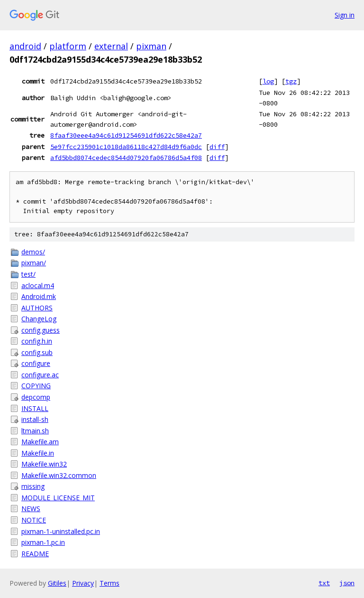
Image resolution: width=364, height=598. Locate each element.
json (347, 583)
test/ (28, 274)
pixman (151, 46)
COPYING (36, 386)
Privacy (83, 583)
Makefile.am (40, 442)
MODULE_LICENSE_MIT (58, 498)
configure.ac (40, 375)
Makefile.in (38, 453)
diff (217, 147)
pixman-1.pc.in (43, 542)
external (111, 46)
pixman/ (34, 263)
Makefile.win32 (44, 464)
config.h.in (37, 341)
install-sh (35, 419)
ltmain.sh (35, 431)
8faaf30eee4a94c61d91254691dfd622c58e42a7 (126, 135)
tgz (291, 81)
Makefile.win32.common (59, 475)
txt (324, 583)
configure (36, 363)
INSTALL (35, 408)
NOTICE (34, 520)
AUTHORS (37, 308)
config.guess (41, 330)
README (35, 554)
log (268, 81)
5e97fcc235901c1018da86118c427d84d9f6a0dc (126, 147)
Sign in (345, 15)
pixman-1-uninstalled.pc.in (61, 531)
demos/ (33, 252)
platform (68, 46)
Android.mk (39, 296)
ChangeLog (39, 319)
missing (33, 486)
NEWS (31, 509)
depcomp (36, 397)
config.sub (37, 352)
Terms (109, 583)
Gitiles (57, 583)
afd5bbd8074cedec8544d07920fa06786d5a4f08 (126, 158)
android (25, 46)
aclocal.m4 (38, 285)
